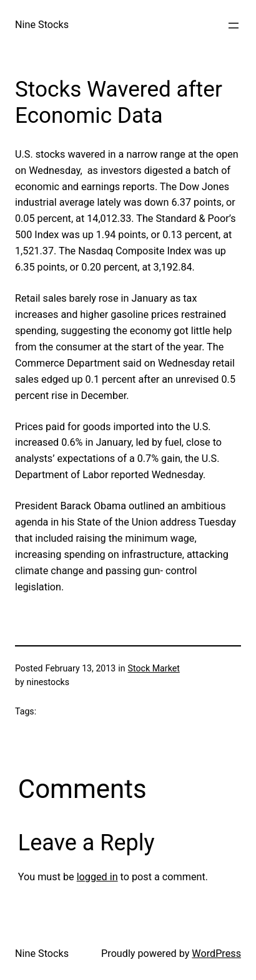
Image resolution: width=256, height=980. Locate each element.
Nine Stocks (42, 25)
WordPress (216, 954)
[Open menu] (234, 26)
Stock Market (154, 668)
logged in (97, 877)
